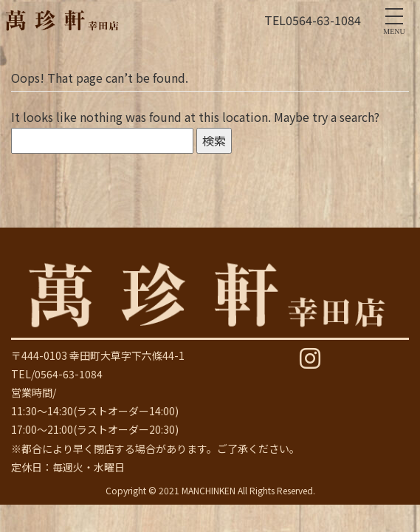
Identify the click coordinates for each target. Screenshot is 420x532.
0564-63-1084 (323, 20)
